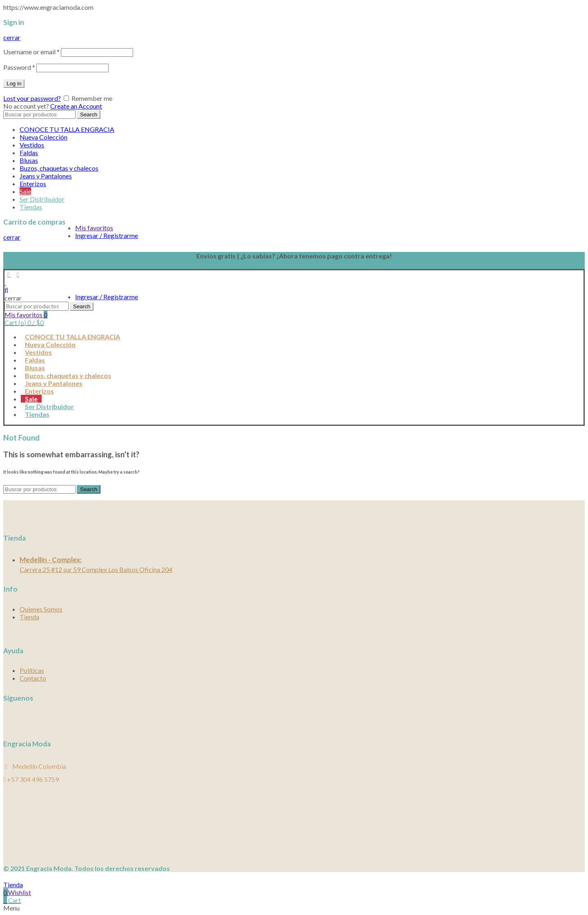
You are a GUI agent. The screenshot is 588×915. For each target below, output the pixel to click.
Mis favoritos (94, 228)
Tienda (29, 617)
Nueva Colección (43, 137)
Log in (14, 83)
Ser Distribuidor (42, 199)
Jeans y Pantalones (46, 176)
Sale (25, 191)
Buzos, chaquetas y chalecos (59, 168)
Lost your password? (32, 98)
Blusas (29, 160)
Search (89, 115)
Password (19, 67)
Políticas (32, 670)
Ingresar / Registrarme (107, 235)
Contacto (33, 678)
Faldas (29, 152)
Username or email (31, 52)
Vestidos (32, 145)
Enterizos (33, 184)
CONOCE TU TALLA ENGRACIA (67, 129)
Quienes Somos (41, 609)
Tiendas (31, 207)
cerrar (12, 37)
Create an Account (76, 106)
